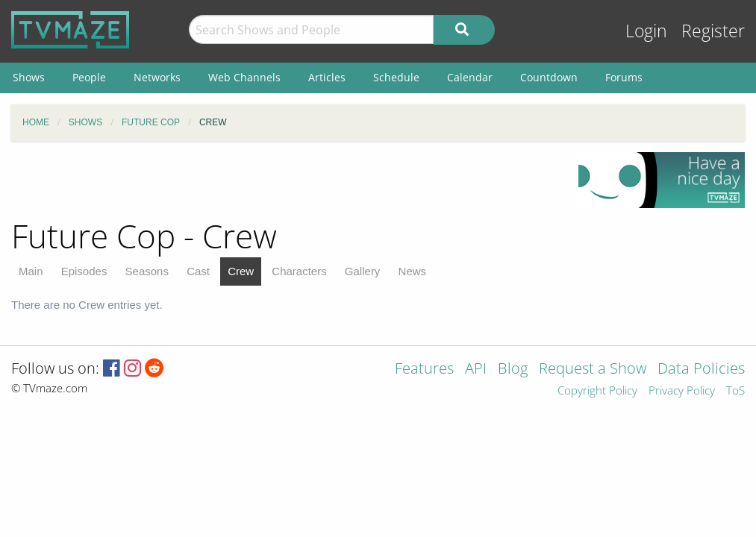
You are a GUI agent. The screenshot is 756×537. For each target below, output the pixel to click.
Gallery (363, 271)
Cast (198, 271)
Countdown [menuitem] (549, 77)
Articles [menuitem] (327, 77)
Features (424, 370)
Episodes (84, 271)
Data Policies (701, 370)
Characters (299, 271)
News (413, 271)
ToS (735, 391)
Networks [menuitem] (157, 77)
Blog (513, 370)
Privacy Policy (682, 391)
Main (31, 271)
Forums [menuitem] (624, 77)
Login (646, 31)
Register (713, 31)
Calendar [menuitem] (470, 77)
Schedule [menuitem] (396, 77)
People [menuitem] (89, 77)
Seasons (147, 271)
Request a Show (593, 370)
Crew (241, 271)
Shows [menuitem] (29, 77)
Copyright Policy (597, 391)
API (476, 370)
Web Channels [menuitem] (244, 77)
